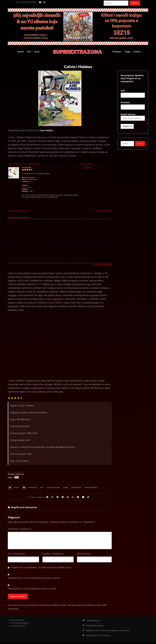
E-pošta (53, 554)
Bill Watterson (26, 187)
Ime (16, 554)
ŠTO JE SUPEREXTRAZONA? (20, 624)
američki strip (33, 487)
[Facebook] (40, 2)
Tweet (10, 477)
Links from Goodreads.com (103, 211)
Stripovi (16, 487)
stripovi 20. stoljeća (91, 487)
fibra (42, 487)
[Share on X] (52, 497)
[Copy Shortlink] (89, 497)
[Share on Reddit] (62, 497)
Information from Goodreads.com (18, 211)
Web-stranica (84, 554)
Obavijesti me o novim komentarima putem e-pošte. (34, 578)
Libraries (88, 168)
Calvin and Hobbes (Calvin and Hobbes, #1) (24, 164)
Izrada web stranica (93, 642)
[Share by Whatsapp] (73, 497)
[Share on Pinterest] (57, 497)
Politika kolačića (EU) (18, 626)
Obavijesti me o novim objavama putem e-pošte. (32, 589)
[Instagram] (45, 2)
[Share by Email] (84, 497)
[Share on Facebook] (46, 497)
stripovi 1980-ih (76, 487)
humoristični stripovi (53, 487)
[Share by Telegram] (79, 497)
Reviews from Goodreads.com (103, 264)
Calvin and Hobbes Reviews (19, 218)
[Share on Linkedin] (68, 497)
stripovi (66, 487)
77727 (31, 181)
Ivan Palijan (47, 130)
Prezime (125, 102)
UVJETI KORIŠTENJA (17, 621)
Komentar (20, 529)
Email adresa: (133, 117)
